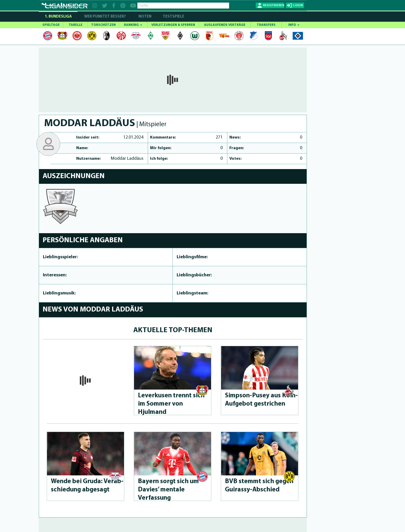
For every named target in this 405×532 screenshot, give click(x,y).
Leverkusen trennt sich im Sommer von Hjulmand (171, 404)
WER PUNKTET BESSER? (105, 17)
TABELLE (76, 25)
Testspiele (173, 17)
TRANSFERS (266, 25)
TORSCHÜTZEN (103, 25)
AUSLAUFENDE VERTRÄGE (225, 25)
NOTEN (145, 17)
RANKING (133, 25)
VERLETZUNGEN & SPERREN (173, 25)
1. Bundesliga (58, 17)
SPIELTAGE (51, 25)
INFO (294, 25)
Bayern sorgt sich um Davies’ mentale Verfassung (168, 490)
